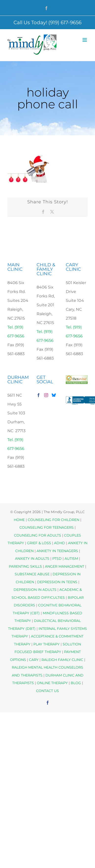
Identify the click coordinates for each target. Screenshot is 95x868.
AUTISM (71, 559)
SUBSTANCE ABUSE (32, 574)
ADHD (60, 543)
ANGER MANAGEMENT (65, 566)
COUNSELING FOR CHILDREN (54, 520)
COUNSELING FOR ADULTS (38, 535)
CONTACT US (47, 691)
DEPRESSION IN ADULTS (35, 590)
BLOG (76, 683)
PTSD (57, 559)
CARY (34, 660)
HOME (19, 520)
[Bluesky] (54, 395)
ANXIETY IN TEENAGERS (57, 551)
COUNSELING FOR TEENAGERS (47, 527)
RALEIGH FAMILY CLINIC (62, 660)
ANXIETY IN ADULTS (32, 559)
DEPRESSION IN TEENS (57, 582)
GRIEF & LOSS (39, 543)
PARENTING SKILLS (25, 566)
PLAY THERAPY (47, 644)
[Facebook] (39, 395)
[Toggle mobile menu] (85, 40)
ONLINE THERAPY (52, 683)
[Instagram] (46, 395)
